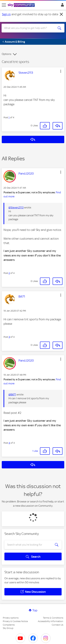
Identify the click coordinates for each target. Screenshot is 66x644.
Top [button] (35, 610)
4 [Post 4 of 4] (9, 443)
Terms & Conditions (53, 618)
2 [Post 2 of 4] (9, 273)
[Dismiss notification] (61, 14)
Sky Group (8, 628)
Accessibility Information (51, 621)
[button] (61, 71)
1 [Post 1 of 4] (9, 117)
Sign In (62, 6)
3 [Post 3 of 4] (9, 337)
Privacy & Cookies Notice (15, 621)
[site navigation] (4, 5)
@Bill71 (12, 395)
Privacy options (11, 618)
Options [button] (7, 54)
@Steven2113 (16, 208)
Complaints (9, 625)
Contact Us (57, 625)
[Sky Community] (22, 5)
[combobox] (30, 28)
